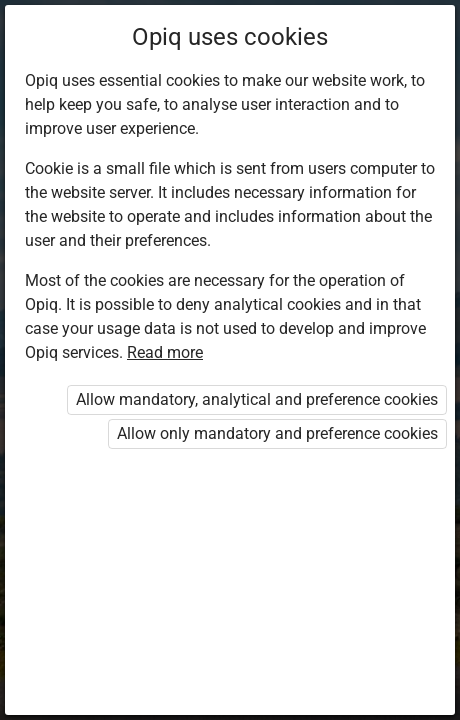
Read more (165, 352)
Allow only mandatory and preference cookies (277, 433)
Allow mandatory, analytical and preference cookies (257, 399)
